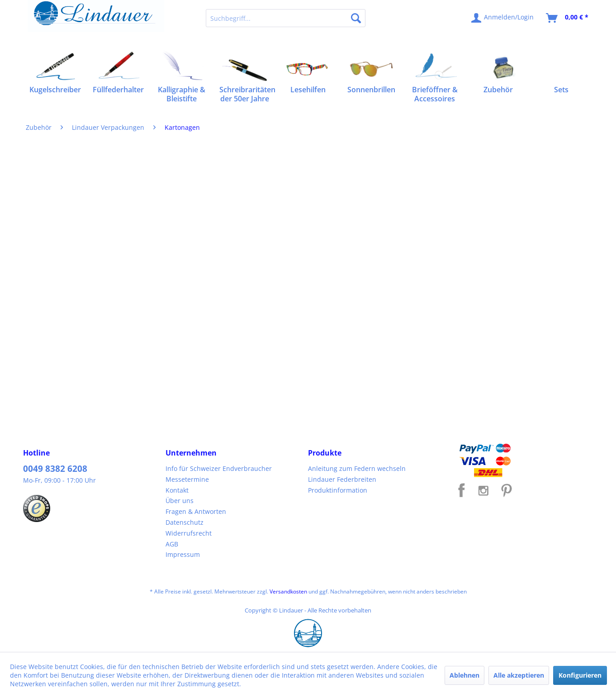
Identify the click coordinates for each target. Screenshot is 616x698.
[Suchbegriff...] (286, 18)
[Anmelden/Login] (503, 18)
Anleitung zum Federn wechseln (357, 468)
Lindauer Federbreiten (342, 479)
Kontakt (177, 490)
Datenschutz (185, 522)
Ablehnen (464, 675)
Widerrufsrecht (189, 533)
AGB (172, 544)
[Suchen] (356, 18)
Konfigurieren (580, 675)
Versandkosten (288, 591)
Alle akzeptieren (519, 675)
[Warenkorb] (568, 18)
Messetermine (187, 479)
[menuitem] (286, 18)
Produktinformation (338, 490)
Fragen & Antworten (196, 511)
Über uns (180, 501)
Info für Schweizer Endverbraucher (219, 468)
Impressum (183, 554)
